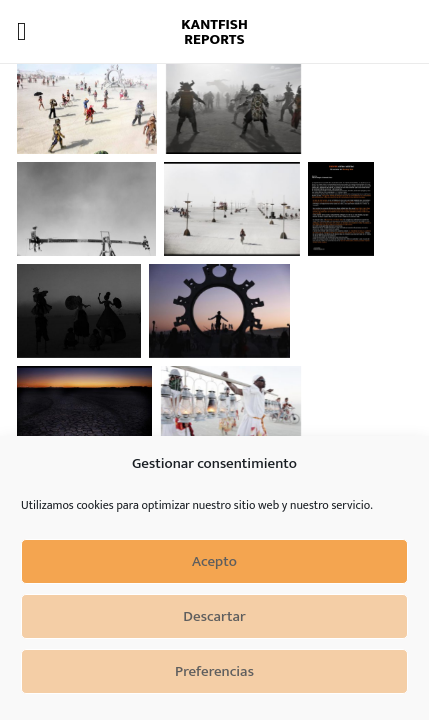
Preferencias (214, 671)
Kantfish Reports (214, 32)
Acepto (214, 561)
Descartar (214, 616)
